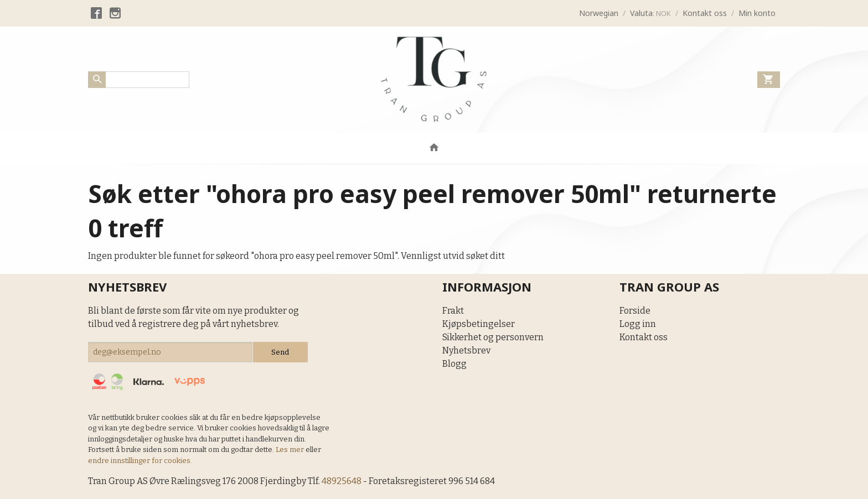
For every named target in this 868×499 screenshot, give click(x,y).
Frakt (453, 311)
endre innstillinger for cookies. (140, 461)
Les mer (291, 449)
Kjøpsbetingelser (479, 324)
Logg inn (638, 324)
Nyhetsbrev (466, 350)
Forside (635, 311)
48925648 (342, 481)
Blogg (454, 364)
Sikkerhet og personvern (493, 337)
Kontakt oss (644, 337)
